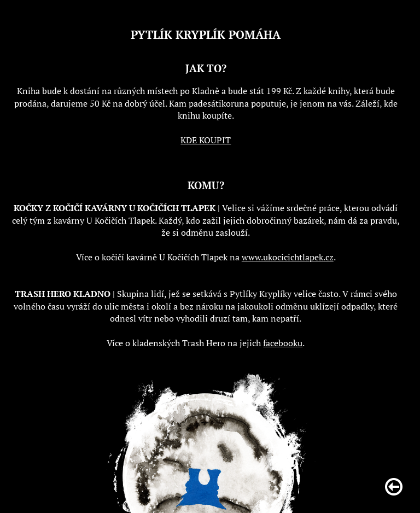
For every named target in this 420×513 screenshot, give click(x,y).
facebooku (283, 343)
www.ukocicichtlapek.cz (288, 257)
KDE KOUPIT (206, 140)
